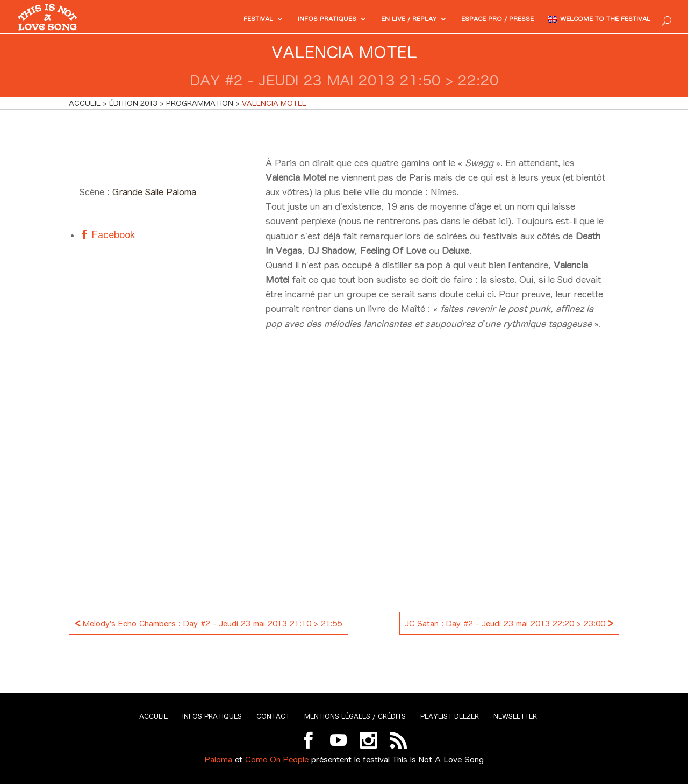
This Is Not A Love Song (438, 760)
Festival (208, 20)
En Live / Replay (375, 20)
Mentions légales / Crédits (355, 717)
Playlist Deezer (450, 717)
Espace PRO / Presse (475, 20)
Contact (273, 717)
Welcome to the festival (597, 20)
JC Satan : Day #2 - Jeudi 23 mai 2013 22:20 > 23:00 (509, 622)
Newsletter (515, 717)
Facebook (112, 235)
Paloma (218, 760)
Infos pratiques (284, 20)
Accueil (153, 717)
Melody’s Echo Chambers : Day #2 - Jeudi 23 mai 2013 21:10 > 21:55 (209, 622)
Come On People (277, 760)
